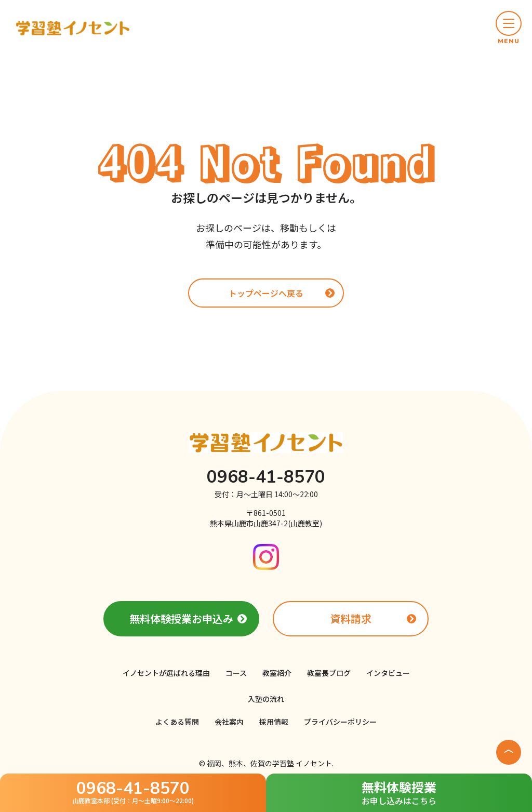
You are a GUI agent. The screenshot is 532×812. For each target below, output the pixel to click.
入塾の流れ (266, 699)
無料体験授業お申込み (181, 618)
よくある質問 (177, 722)
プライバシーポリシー (340, 722)
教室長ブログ (329, 673)
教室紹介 (277, 673)
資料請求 (351, 618)
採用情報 (274, 722)
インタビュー (388, 673)
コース (236, 673)
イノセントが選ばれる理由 (166, 673)
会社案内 (229, 722)
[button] (509, 28)
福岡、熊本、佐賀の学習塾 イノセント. (270, 763)
